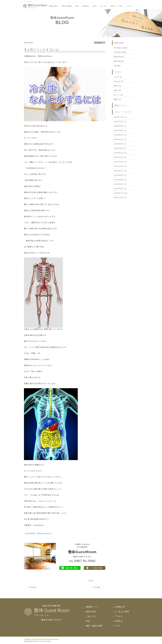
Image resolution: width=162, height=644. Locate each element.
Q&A (95, 6)
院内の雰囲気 (67, 6)
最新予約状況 (119, 57)
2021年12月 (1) (120, 157)
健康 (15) (118, 86)
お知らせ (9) (119, 81)
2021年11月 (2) (120, 162)
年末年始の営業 (120, 52)
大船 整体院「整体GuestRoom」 (40, 533)
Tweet (91, 581)
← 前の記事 (31, 587)
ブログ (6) (118, 77)
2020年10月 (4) (120, 198)
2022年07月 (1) (120, 135)
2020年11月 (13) (121, 193)
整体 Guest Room (40, 639)
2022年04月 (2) (120, 139)
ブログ (129, 6)
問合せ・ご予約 (117, 6)
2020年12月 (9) (120, 189)
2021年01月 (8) (120, 184)
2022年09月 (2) (120, 126)
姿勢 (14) (118, 90)
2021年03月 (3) (120, 175)
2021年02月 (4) (120, 180)
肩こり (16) (118, 95)
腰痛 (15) (118, 99)
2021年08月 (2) (120, 166)
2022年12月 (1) (120, 122)
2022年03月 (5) (120, 144)
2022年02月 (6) (120, 148)
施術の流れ (54, 6)
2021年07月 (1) (120, 171)
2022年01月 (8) (120, 153)
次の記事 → (98, 587)
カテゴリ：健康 (100, 43)
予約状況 (117, 66)
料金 (77, 6)
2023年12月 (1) (120, 117)
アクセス (104, 6)
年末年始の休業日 (121, 48)
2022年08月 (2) (120, 130)
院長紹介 (86, 6)
